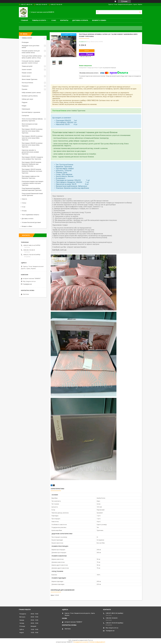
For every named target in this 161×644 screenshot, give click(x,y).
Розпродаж (25, 42)
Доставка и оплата (80, 20)
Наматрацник (26, 109)
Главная (24, 20)
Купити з (87, 54)
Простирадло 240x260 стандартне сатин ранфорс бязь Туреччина (32, 158)
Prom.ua (90, 640)
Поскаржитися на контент (81, 642)
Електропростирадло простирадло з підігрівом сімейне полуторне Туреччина (33, 183)
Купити (87, 51)
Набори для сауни (27, 99)
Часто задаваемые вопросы (30, 215)
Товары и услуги (39, 20)
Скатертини (25, 116)
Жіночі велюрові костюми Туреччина (30, 125)
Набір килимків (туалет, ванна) (31, 93)
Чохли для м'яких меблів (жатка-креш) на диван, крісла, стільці (32, 57)
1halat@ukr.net (27, 284)
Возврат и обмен (99, 20)
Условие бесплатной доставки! (31, 222)
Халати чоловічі (27, 69)
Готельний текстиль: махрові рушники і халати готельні (31, 62)
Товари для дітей (27, 66)
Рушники (24, 89)
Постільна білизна (59, 111)
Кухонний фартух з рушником (31, 112)
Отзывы (24, 211)
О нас (54, 20)
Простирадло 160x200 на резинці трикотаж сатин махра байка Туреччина (32, 131)
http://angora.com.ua (29, 281)
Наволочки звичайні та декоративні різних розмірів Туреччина (30, 152)
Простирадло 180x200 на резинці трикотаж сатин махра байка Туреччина (32, 138)
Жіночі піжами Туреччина (30, 79)
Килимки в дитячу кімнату (30, 96)
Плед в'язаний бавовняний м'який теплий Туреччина (32, 194)
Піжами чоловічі (27, 73)
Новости (24, 199)
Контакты (64, 20)
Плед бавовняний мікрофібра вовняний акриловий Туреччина (32, 189)
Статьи (24, 203)
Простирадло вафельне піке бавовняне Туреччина (31, 177)
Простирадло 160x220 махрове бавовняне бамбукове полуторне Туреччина (32, 171)
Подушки (25, 102)
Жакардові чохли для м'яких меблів (30, 47)
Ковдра (24, 106)
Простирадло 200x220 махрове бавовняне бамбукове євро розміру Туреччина (31, 164)
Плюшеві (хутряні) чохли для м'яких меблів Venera (31, 52)
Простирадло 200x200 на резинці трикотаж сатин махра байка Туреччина (32, 145)
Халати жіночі (26, 76)
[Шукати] (140, 12)
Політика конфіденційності (97, 642)
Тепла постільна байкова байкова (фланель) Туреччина (32, 120)
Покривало (25, 86)
